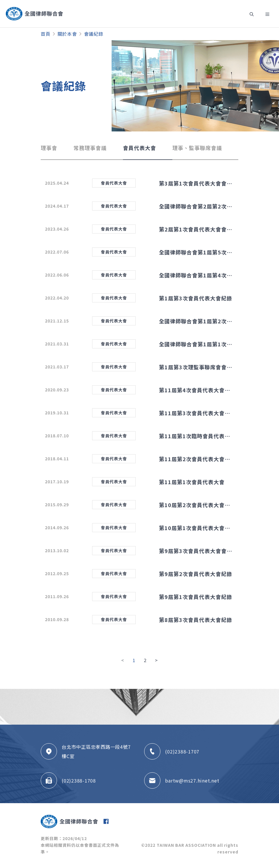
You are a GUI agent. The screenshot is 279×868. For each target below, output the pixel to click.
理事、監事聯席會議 (197, 148)
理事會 (49, 148)
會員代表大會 (139, 148)
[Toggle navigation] (251, 14)
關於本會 (67, 34)
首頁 (46, 34)
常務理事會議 (90, 148)
